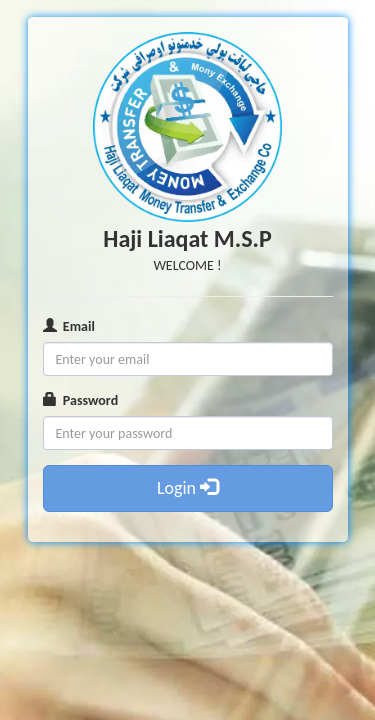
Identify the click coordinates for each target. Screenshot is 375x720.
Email (69, 326)
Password (81, 400)
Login (187, 488)
